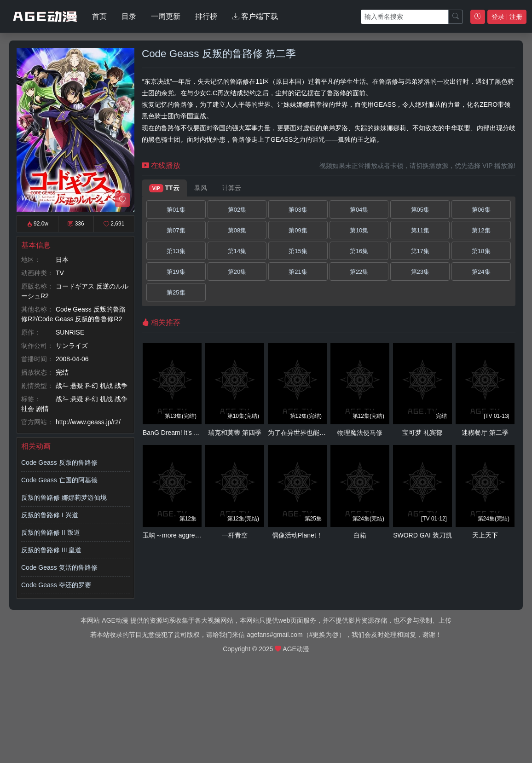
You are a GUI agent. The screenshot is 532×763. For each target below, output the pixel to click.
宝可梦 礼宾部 (422, 433)
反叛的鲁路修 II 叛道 (51, 532)
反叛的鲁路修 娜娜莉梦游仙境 (64, 497)
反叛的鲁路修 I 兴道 (50, 515)
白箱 (360, 535)
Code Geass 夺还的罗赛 (56, 585)
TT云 (164, 188)
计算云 (231, 188)
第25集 (176, 292)
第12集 (481, 230)
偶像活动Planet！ (297, 535)
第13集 (176, 251)
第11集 (420, 230)
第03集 (298, 210)
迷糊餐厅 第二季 (485, 433)
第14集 (237, 251)
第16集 (359, 251)
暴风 (201, 188)
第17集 (420, 251)
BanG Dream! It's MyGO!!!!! (182, 433)
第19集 (176, 272)
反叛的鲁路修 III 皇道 (51, 550)
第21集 (298, 272)
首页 (99, 16)
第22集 (359, 272)
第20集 (237, 272)
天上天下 (485, 535)
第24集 (481, 272)
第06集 (481, 210)
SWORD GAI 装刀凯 (422, 535)
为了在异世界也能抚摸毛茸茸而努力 (319, 433)
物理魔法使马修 (360, 433)
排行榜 (206, 16)
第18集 (481, 251)
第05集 (420, 210)
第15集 (298, 251)
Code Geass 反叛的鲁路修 (59, 462)
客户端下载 (255, 16)
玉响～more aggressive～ (179, 535)
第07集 (176, 230)
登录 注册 (507, 17)
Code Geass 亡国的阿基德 (59, 480)
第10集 (359, 230)
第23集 (420, 272)
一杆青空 (235, 535)
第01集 (176, 210)
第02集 (237, 210)
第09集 (298, 230)
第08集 (237, 230)
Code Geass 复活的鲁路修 (59, 567)
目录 (129, 16)
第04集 (359, 210)
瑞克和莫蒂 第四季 (235, 433)
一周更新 (166, 16)
